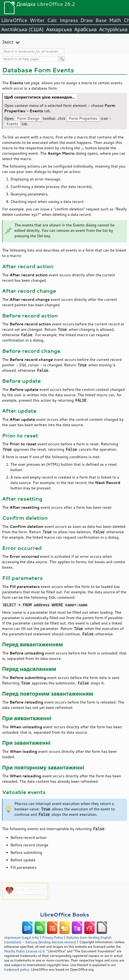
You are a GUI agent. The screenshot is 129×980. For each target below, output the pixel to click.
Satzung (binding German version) (51, 942)
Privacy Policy (53, 937)
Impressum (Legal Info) (22, 937)
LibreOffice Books (65, 914)
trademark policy (17, 969)
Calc (52, 20)
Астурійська (113, 29)
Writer (37, 20)
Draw (87, 20)
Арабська (86, 29)
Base (101, 20)
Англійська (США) (22, 29)
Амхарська (59, 29)
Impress (69, 20)
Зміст (8, 42)
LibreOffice (14, 20)
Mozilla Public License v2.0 (24, 951)
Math (115, 20)
